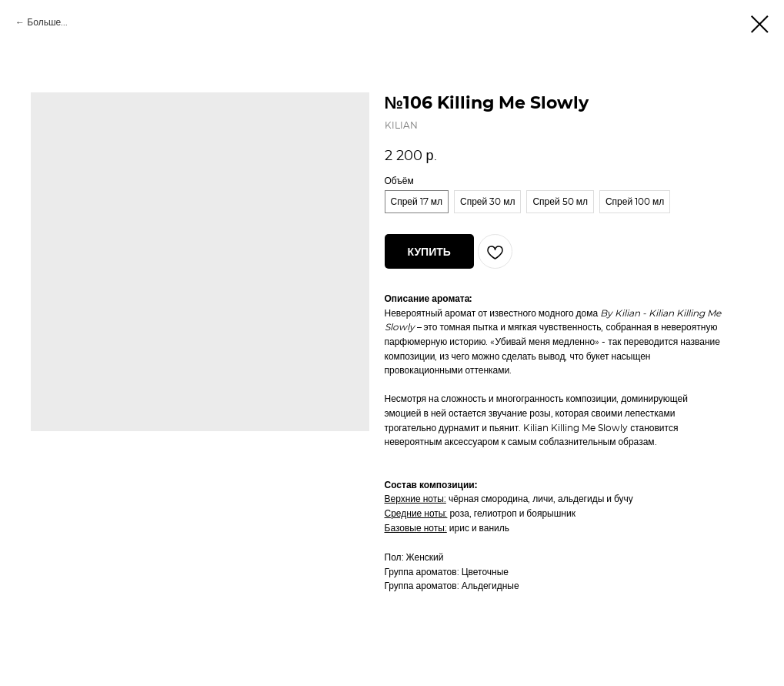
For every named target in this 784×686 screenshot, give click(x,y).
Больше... (47, 22)
